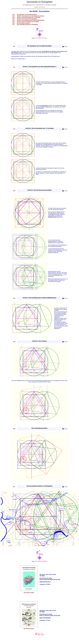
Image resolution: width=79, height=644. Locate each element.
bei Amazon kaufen (29, 593)
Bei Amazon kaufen (29, 629)
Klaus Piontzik (42, 7)
